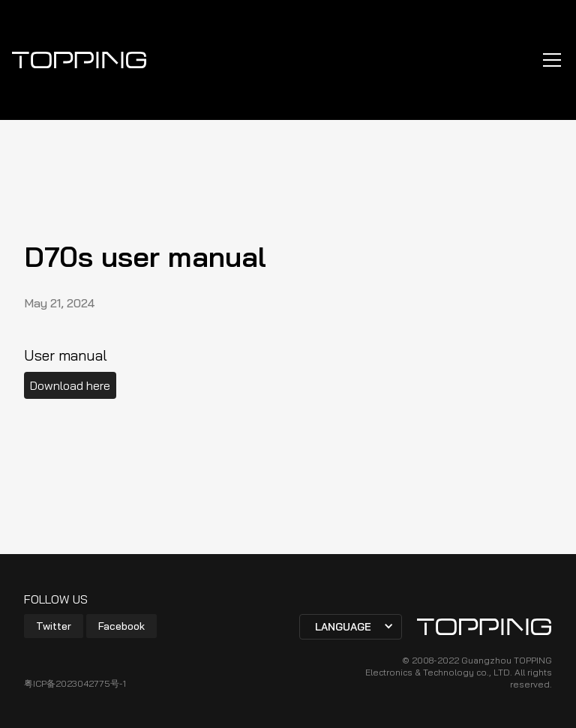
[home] (79, 60)
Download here (70, 385)
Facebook (121, 626)
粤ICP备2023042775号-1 (75, 683)
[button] (549, 60)
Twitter (54, 626)
